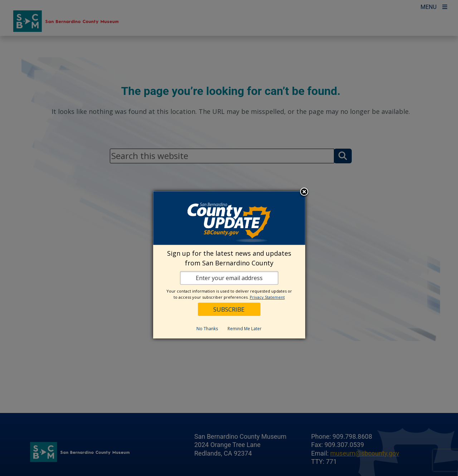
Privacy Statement (267, 297)
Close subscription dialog (304, 192)
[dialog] (229, 265)
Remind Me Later (245, 329)
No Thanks (207, 329)
